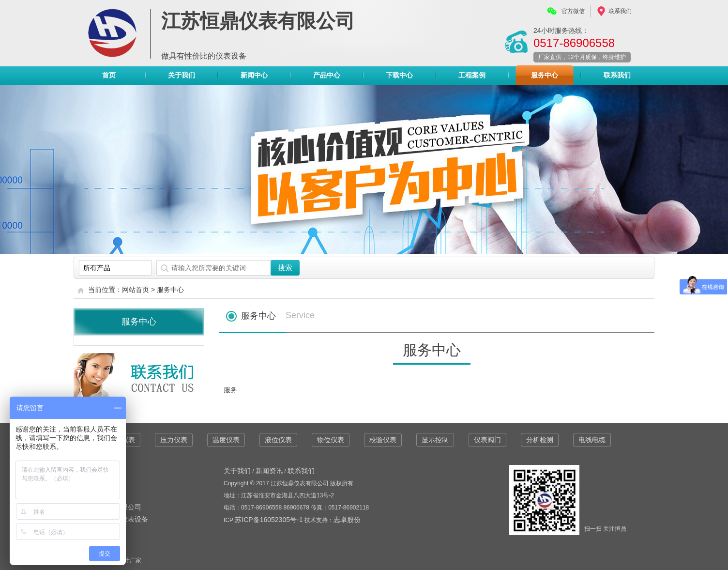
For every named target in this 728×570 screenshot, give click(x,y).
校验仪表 (383, 440)
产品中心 (327, 77)
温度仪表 (226, 440)
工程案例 (472, 75)
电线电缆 (592, 440)
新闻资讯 (269, 471)
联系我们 (620, 11)
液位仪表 (278, 440)
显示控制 (435, 440)
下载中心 (399, 75)
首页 (109, 75)
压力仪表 (174, 440)
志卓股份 (347, 520)
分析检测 (540, 440)
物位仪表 (331, 440)
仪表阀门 (487, 440)
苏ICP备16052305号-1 (270, 520)
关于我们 (182, 75)
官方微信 (573, 11)
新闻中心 (254, 75)
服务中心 (545, 75)
